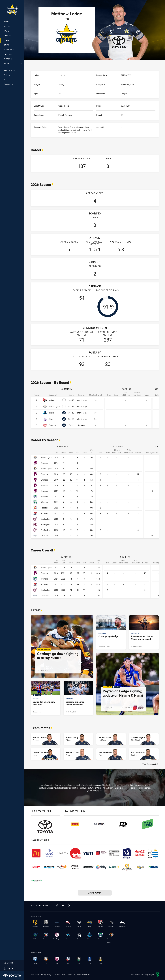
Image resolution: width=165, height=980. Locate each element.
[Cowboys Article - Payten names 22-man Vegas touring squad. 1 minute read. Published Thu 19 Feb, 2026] (144, 632)
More (13, 64)
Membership (9, 70)
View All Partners (95, 893)
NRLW (6, 45)
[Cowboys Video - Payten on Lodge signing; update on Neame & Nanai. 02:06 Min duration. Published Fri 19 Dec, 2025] (128, 684)
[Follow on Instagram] (69, 905)
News (7, 22)
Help (63, 975)
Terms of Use (34, 975)
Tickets (7, 75)
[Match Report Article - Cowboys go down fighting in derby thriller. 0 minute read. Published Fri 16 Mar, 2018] (62, 647)
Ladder (8, 36)
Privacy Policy (46, 975)
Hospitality (8, 84)
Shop (6, 79)
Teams (7, 40)
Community (10, 50)
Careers (57, 975)
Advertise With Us (83, 975)
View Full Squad (150, 764)
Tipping (8, 59)
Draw (7, 31)
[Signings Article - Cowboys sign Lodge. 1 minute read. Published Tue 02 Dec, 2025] (111, 632)
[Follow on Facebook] (57, 905)
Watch (7, 26)
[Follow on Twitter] (63, 905)
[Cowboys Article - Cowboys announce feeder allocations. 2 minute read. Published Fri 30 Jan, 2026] (78, 698)
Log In (8, 968)
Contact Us (71, 975)
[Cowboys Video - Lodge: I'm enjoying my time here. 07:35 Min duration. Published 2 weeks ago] (46, 698)
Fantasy (8, 54)
